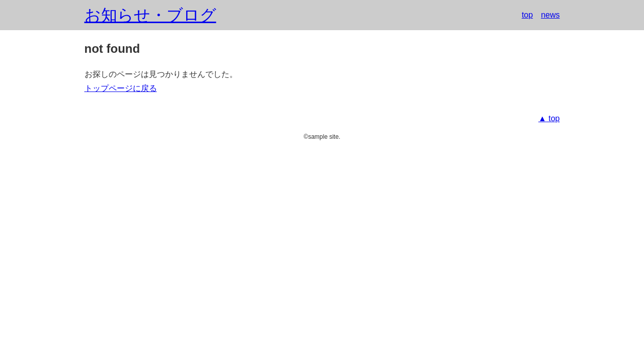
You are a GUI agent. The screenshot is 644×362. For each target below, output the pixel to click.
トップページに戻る (121, 88)
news (550, 15)
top (527, 15)
